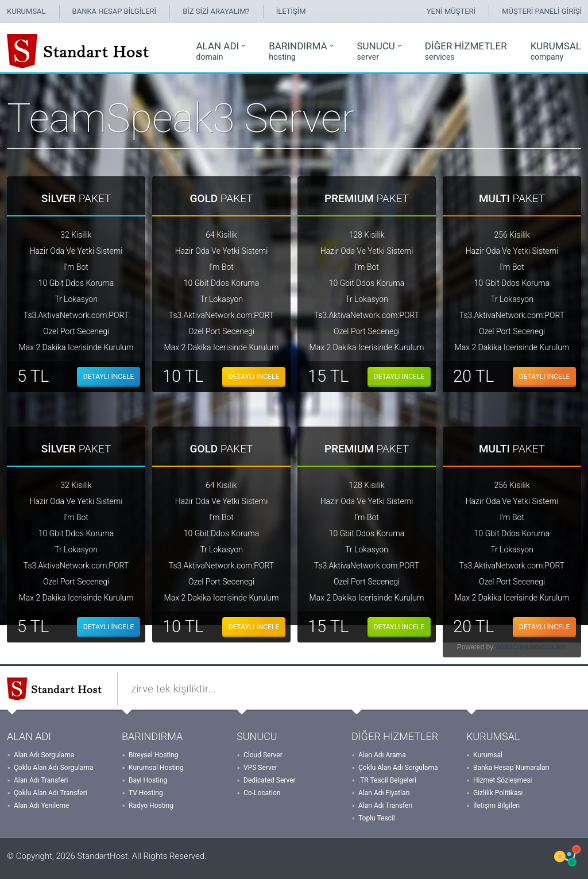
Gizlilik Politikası (498, 793)
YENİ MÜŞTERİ (451, 11)
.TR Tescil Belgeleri (387, 780)
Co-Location (262, 793)
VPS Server (260, 768)
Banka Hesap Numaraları (511, 768)
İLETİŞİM (291, 11)
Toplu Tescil (377, 818)
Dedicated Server (270, 780)
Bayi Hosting (148, 780)
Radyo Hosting (151, 806)
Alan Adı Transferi (41, 780)
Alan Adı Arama (382, 755)
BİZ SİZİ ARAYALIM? (216, 11)
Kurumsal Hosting (156, 768)
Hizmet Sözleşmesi (503, 780)
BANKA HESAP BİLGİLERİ (115, 11)
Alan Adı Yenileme (41, 806)
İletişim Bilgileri (496, 806)
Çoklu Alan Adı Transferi (51, 793)
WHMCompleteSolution (531, 647)
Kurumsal (488, 755)
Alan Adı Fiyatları (384, 793)
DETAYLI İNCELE (109, 377)
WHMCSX (568, 856)
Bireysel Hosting (154, 755)
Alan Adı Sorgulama (44, 755)
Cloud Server (263, 755)
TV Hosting (146, 793)
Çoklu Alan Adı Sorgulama (53, 768)
